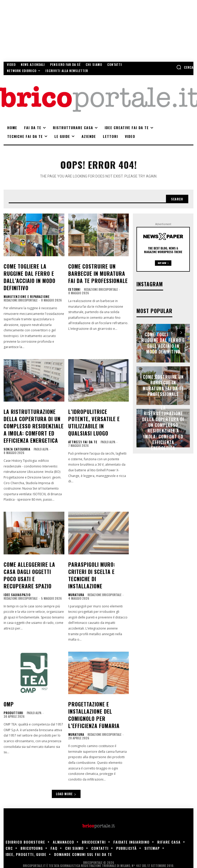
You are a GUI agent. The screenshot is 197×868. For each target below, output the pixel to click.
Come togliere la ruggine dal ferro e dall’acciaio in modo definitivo (33, 271)
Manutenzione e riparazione (23, 285)
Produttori (12, 680)
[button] (185, 67)
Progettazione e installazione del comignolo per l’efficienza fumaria (97, 681)
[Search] (176, 198)
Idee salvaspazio (15, 564)
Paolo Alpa (37, 430)
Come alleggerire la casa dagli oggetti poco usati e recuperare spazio (32, 550)
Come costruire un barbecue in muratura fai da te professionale (96, 271)
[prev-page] (172, 331)
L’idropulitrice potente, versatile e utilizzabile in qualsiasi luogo (97, 405)
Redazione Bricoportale (21, 288)
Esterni (74, 285)
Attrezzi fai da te (81, 418)
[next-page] (181, 331)
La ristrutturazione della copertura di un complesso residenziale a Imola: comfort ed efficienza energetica (33, 410)
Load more (66, 757)
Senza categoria (15, 430)
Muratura (75, 564)
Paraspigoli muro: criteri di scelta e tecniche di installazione (97, 550)
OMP (8, 672)
